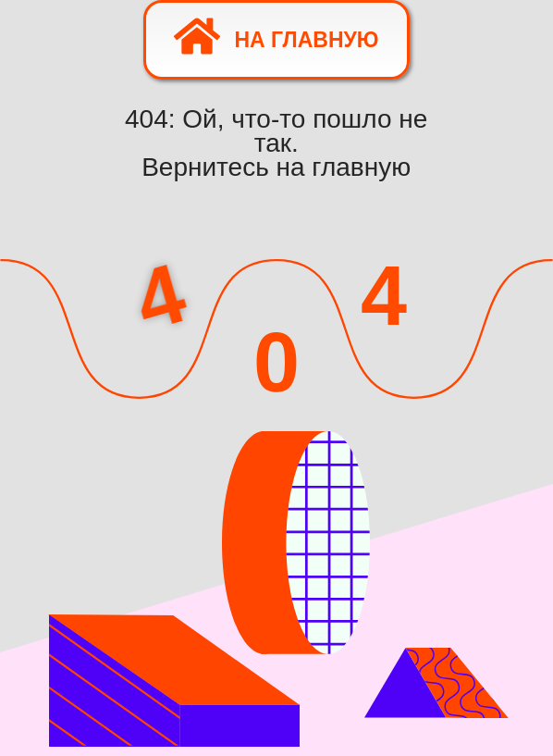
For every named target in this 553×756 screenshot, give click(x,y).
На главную (276, 36)
